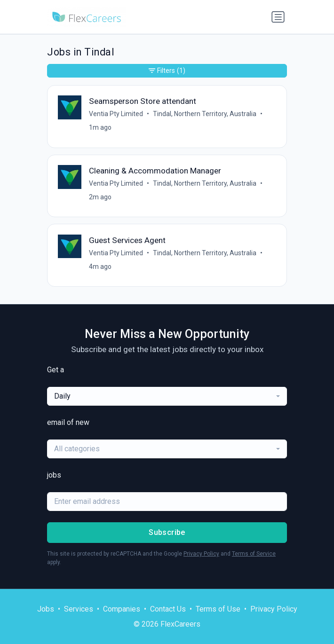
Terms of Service (254, 554)
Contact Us (168, 609)
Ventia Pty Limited (116, 114)
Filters (167, 71)
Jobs (46, 609)
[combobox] (167, 396)
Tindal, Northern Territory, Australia (205, 114)
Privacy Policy (201, 554)
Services (79, 609)
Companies (122, 609)
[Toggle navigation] (278, 17)
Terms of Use (218, 609)
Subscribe (167, 532)
